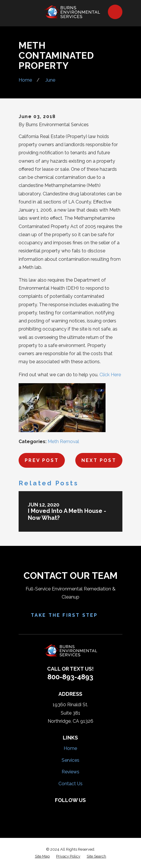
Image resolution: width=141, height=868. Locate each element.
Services (70, 760)
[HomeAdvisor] (77, 810)
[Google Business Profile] (89, 810)
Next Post (99, 460)
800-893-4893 (70, 677)
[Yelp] (64, 810)
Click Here (110, 375)
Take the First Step (70, 615)
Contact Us (70, 784)
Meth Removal (63, 442)
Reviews (70, 772)
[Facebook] (52, 810)
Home (70, 748)
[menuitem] (42, 856)
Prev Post (42, 460)
